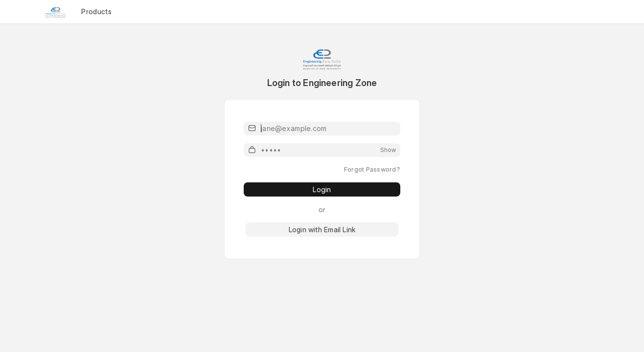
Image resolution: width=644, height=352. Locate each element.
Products (96, 11)
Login (322, 189)
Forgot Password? (372, 169)
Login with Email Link (322, 230)
